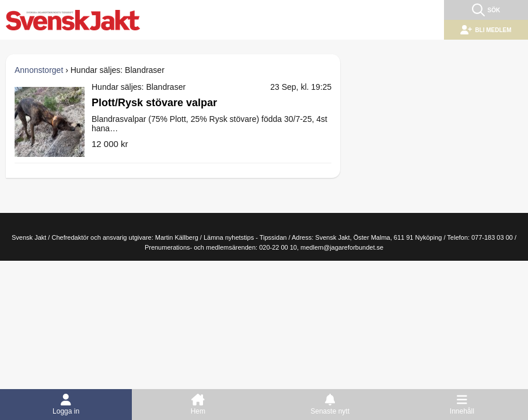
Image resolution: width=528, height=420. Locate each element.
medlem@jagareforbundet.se (342, 247)
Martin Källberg (177, 237)
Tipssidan (273, 237)
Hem (198, 407)
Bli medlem (486, 30)
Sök (486, 10)
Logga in (66, 407)
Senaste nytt (330, 407)
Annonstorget (39, 70)
